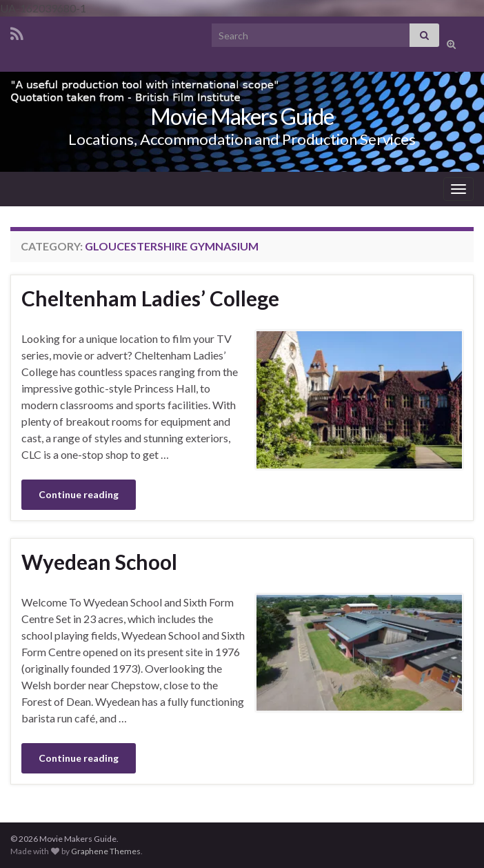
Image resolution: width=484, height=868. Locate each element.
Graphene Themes (106, 851)
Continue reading (79, 494)
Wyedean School (99, 562)
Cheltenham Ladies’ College (150, 298)
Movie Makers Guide (242, 116)
